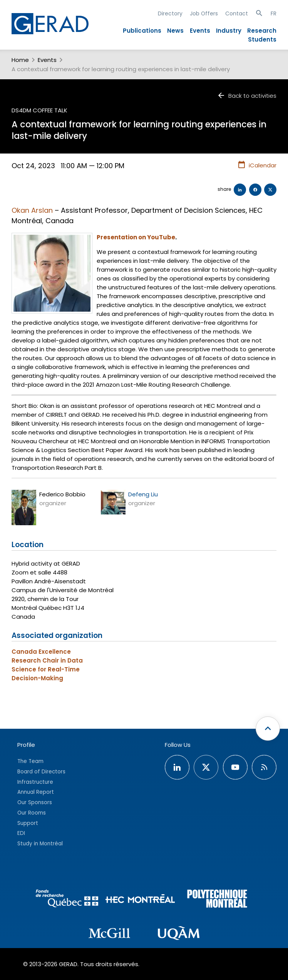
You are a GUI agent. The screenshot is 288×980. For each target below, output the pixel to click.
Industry (229, 31)
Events (200, 31)
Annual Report (36, 792)
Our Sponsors (35, 802)
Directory (170, 13)
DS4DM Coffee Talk (39, 110)
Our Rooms (32, 813)
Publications (142, 31)
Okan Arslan (32, 210)
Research (262, 31)
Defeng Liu (143, 494)
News (175, 31)
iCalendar (257, 165)
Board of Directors (41, 772)
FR (274, 13)
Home (20, 60)
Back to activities (247, 96)
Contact (237, 13)
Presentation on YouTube (136, 237)
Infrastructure (35, 782)
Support (28, 823)
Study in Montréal (40, 844)
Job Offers (204, 13)
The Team (30, 761)
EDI (21, 833)
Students (262, 39)
